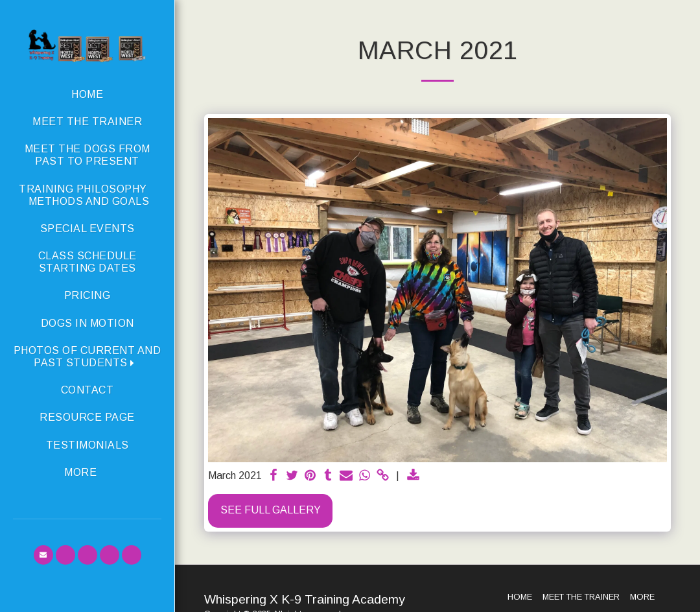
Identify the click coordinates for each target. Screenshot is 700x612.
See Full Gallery (271, 510)
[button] (87, 357)
